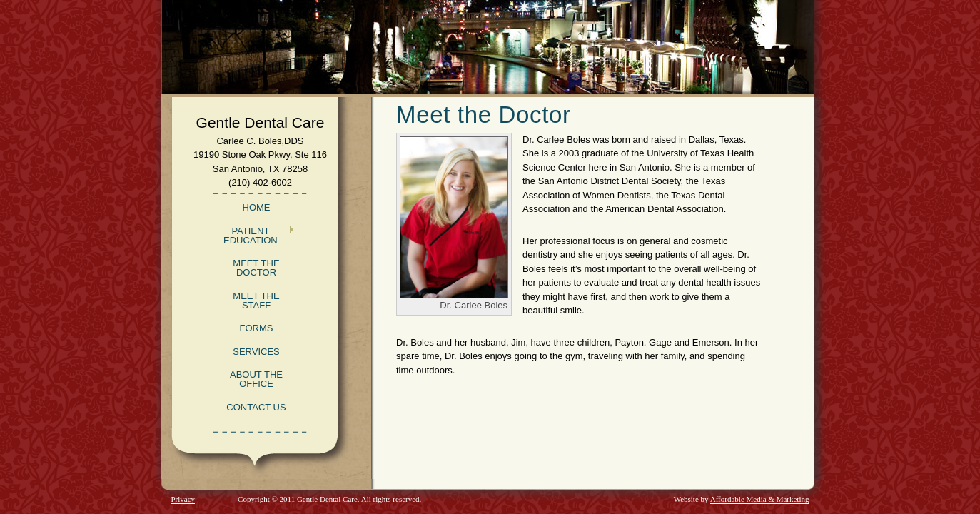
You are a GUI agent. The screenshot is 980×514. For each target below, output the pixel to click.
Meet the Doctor (256, 268)
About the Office (256, 379)
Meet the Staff (256, 301)
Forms (257, 328)
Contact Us (256, 407)
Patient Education (253, 236)
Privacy (183, 499)
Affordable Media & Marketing (760, 499)
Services (256, 352)
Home (257, 207)
